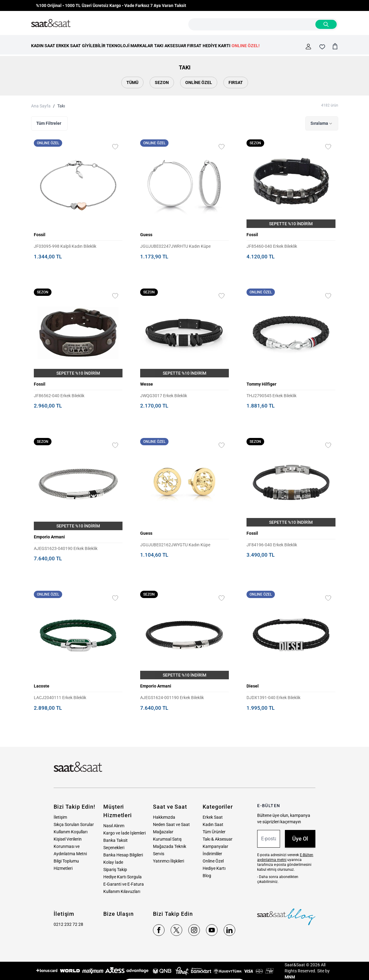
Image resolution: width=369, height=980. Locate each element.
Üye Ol (300, 839)
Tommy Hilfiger (261, 384)
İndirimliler (212, 854)
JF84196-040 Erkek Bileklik (272, 545)
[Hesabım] (308, 47)
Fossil (40, 235)
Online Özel (199, 82)
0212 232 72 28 (68, 924)
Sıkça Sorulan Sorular (74, 824)
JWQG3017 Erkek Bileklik (164, 396)
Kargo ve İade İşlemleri (124, 833)
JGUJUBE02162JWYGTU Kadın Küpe (175, 545)
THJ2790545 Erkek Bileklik (271, 396)
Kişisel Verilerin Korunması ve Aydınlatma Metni (70, 846)
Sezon (162, 82)
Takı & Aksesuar (218, 839)
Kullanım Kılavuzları (122, 891)
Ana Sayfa (41, 106)
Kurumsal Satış (167, 839)
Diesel (253, 686)
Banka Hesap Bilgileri (123, 855)
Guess (146, 235)
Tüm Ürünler (214, 832)
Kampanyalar (215, 846)
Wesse (147, 384)
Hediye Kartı (214, 868)
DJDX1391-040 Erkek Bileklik (273, 698)
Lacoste (42, 686)
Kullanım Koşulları (71, 832)
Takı (61, 106)
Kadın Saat (213, 824)
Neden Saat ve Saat (171, 824)
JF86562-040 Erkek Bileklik (59, 396)
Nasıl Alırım (114, 826)
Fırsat (236, 82)
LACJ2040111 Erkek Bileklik (60, 698)
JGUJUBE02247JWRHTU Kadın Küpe (175, 246)
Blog (207, 876)
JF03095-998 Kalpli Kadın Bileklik (65, 246)
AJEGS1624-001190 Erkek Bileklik (172, 698)
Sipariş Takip (115, 870)
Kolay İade (113, 862)
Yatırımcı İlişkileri (169, 861)
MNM (290, 977)
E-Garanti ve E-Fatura (124, 884)
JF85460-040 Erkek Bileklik (272, 246)
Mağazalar (163, 832)
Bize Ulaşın (119, 914)
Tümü (132, 82)
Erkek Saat (213, 817)
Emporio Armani (49, 537)
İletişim (60, 817)
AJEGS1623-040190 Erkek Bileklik (66, 548)
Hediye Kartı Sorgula (122, 877)
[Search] (326, 24)
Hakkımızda (164, 817)
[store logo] (51, 23)
